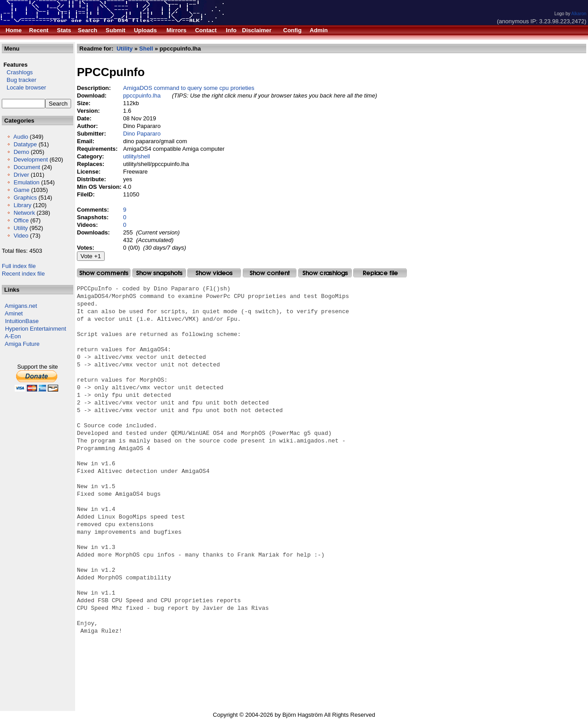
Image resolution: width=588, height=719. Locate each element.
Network (24, 213)
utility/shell (136, 156)
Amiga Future (22, 344)
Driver (21, 175)
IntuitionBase (22, 321)
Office (21, 220)
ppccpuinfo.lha (142, 96)
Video (21, 236)
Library (22, 205)
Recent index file (23, 274)
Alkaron (579, 14)
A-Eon (13, 336)
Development (31, 160)
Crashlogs (17, 72)
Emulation (26, 182)
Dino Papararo (142, 134)
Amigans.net (21, 306)
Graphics (25, 198)
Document (27, 167)
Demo (21, 152)
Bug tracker (19, 80)
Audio (21, 137)
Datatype (25, 144)
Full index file (19, 266)
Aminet (14, 313)
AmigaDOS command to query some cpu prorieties (188, 88)
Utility (21, 228)
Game (21, 190)
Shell (146, 49)
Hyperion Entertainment (36, 329)
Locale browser (24, 87)
